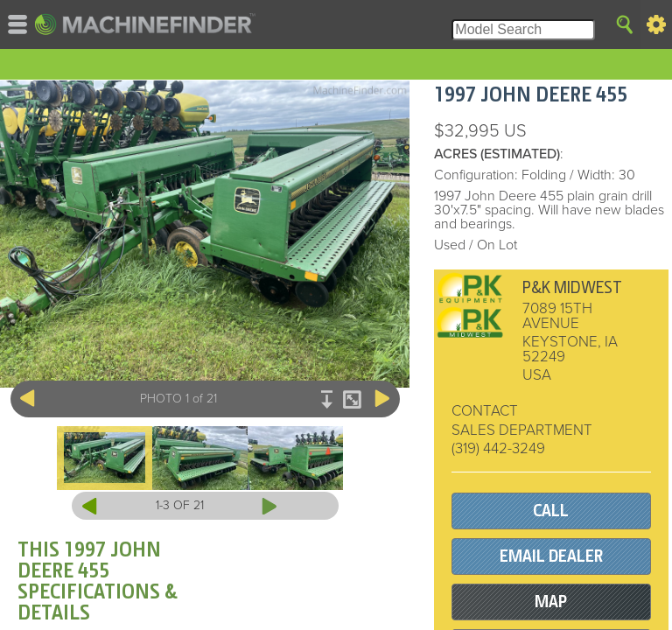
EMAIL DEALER (551, 556)
